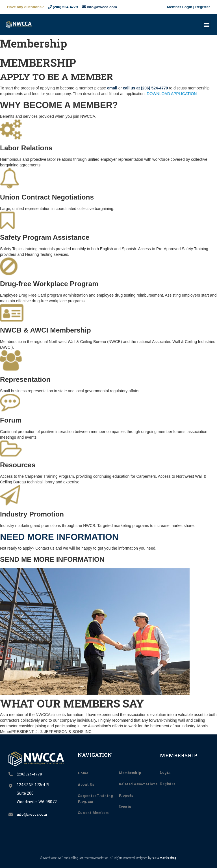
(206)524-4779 (29, 774)
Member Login (180, 7)
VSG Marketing (164, 858)
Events (125, 807)
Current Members (93, 813)
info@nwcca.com (100, 7)
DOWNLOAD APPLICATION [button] (172, 94)
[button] (207, 24)
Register (203, 7)
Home (83, 773)
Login (165, 772)
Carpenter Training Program (95, 798)
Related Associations (138, 784)
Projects (126, 795)
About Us (86, 784)
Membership (130, 773)
